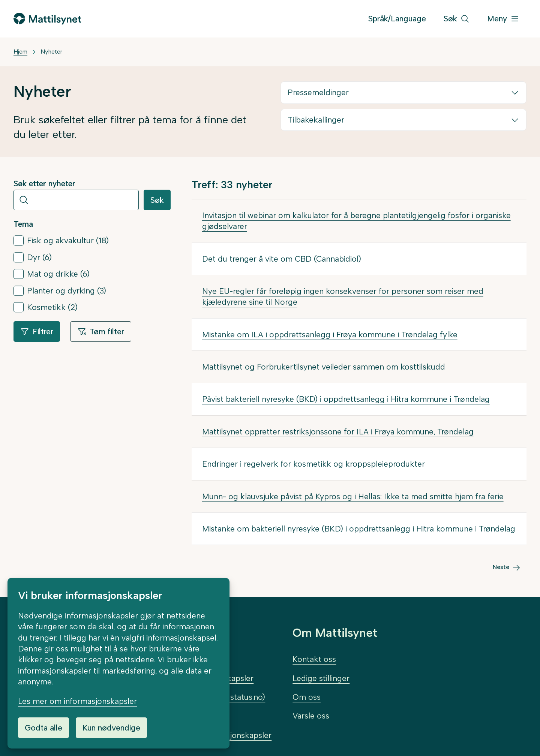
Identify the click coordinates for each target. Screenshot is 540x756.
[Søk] (457, 19)
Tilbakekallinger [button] (316, 120)
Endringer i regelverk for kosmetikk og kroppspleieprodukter (313, 464)
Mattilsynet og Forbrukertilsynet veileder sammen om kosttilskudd (324, 367)
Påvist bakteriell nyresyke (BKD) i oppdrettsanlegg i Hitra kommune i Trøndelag (346, 399)
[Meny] (503, 19)
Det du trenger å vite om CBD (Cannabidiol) (282, 259)
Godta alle (43, 728)
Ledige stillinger (321, 678)
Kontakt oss (314, 659)
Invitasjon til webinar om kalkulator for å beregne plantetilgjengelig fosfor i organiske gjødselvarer (356, 221)
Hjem (20, 52)
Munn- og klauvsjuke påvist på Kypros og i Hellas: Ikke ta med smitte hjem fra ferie (353, 496)
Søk (157, 200)
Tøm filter (101, 332)
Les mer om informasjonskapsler (77, 701)
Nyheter (51, 52)
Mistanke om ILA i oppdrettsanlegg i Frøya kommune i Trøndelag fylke (330, 335)
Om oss (307, 697)
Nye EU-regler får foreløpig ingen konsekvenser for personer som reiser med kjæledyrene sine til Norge (343, 296)
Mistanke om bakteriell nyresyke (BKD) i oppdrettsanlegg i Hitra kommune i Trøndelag (359, 529)
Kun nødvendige (111, 728)
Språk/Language (397, 19)
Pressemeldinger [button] (318, 92)
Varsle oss (311, 716)
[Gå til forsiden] (47, 19)
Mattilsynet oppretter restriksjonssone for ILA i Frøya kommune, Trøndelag (338, 432)
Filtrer (37, 332)
